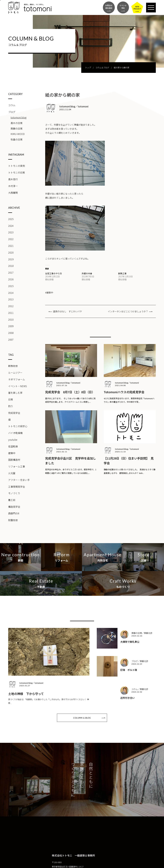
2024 (11, 226)
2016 (11, 279)
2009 (11, 326)
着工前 (12, 500)
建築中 (12, 453)
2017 (11, 273)
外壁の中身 (87, 273)
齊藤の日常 (17, 128)
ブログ (12, 112)
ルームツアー (15, 373)
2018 (11, 266)
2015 (11, 286)
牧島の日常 (17, 139)
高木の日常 (17, 123)
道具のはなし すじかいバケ (67, 311)
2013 (11, 299)
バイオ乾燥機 (15, 433)
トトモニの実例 (17, 166)
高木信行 (13, 179)
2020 (11, 252)
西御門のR (14, 513)
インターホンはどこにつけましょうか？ (128, 311)
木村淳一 (13, 186)
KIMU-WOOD (18, 134)
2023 (11, 232)
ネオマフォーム (17, 379)
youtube (13, 440)
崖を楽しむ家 (15, 393)
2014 (11, 293)
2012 (11, 306)
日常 (11, 399)
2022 (11, 239)
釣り (11, 406)
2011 (11, 313)
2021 (11, 246)
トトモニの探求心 (18, 426)
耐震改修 (13, 520)
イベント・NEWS (18, 386)
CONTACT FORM (25, 864)
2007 (11, 340)
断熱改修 (13, 366)
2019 (11, 259)
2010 (11, 319)
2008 (11, 333)
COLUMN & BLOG (82, 718)
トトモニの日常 (17, 172)
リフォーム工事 (17, 466)
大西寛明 (13, 193)
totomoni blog (18, 117)
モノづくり (14, 493)
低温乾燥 (13, 446)
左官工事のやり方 (54, 273)
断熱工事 (122, 273)
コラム (12, 105)
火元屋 (12, 473)
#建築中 (49, 292)
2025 (11, 219)
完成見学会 (14, 413)
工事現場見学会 (17, 487)
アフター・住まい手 (19, 480)
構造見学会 (14, 507)
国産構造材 (14, 460)
